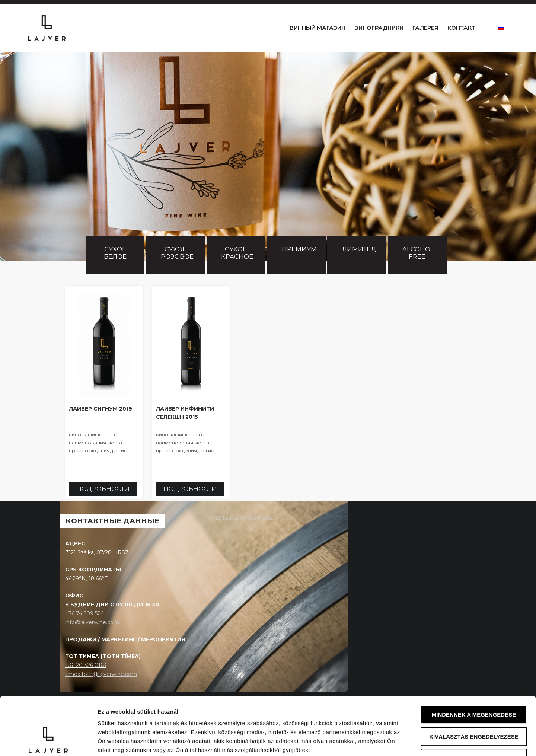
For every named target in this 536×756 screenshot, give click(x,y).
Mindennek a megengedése (474, 665)
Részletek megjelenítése (423, 741)
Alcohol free (419, 268)
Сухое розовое (177, 268)
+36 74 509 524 (84, 628)
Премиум (299, 264)
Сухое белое (116, 268)
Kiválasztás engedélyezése (474, 687)
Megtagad (474, 709)
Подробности (103, 504)
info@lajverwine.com (92, 637)
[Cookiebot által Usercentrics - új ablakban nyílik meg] (48, 741)
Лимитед (359, 264)
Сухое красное (237, 268)
